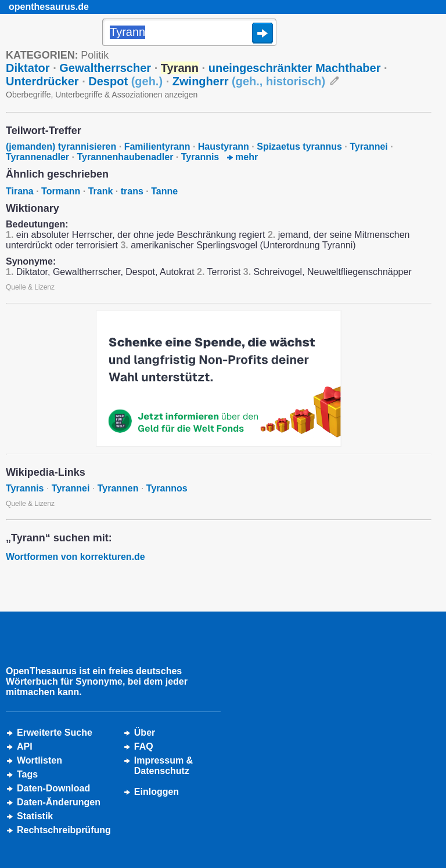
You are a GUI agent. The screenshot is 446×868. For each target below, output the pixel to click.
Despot (125, 81)
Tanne (164, 191)
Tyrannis (200, 157)
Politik (95, 55)
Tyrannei (369, 147)
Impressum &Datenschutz (163, 766)
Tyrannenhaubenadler (125, 157)
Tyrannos (167, 488)
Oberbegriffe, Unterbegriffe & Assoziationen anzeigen (102, 95)
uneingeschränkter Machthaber (295, 68)
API (25, 746)
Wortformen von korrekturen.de (75, 557)
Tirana (20, 191)
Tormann (61, 191)
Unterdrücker (42, 81)
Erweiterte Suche (55, 733)
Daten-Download (53, 788)
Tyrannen (118, 488)
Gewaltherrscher (105, 68)
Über (145, 733)
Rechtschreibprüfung (64, 830)
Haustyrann (224, 147)
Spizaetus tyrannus (299, 147)
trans (132, 191)
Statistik (35, 816)
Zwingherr (249, 81)
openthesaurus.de (49, 7)
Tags (27, 774)
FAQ (144, 746)
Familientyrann (157, 147)
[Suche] (189, 33)
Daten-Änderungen (59, 802)
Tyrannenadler (37, 157)
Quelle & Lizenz (30, 287)
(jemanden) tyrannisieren (61, 147)
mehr (243, 157)
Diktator (28, 68)
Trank (101, 191)
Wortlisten (39, 760)
